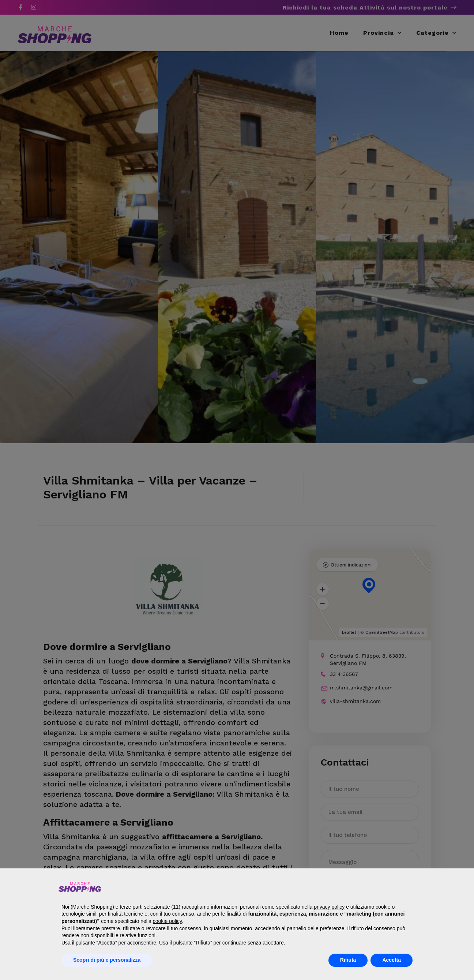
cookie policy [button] (167, 921)
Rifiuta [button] (348, 960)
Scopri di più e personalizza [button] (107, 960)
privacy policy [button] (329, 907)
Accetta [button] (392, 960)
